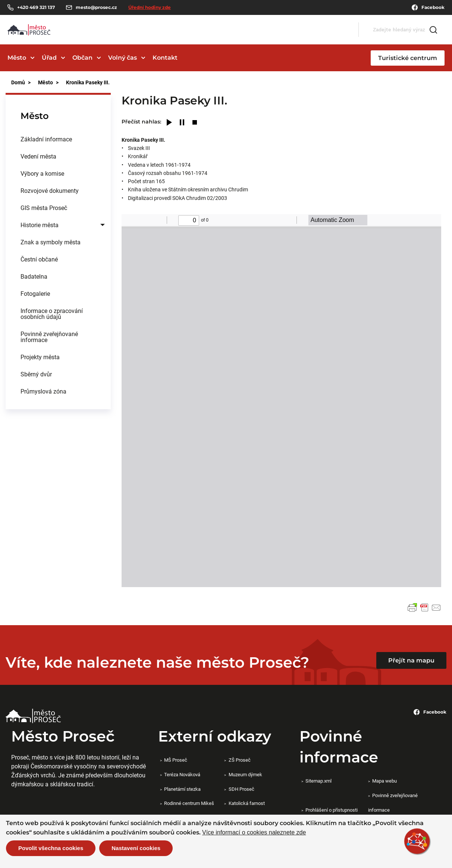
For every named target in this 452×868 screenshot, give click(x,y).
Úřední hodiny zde (150, 7)
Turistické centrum (408, 58)
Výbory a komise (42, 173)
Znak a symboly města (51, 242)
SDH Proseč (241, 789)
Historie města (40, 225)
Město (17, 58)
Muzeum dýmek (245, 774)
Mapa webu (384, 781)
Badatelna (34, 276)
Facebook (428, 7)
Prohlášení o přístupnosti (332, 810)
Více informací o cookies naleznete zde (254, 833)
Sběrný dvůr (36, 374)
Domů (18, 82)
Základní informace (46, 139)
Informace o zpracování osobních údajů (52, 314)
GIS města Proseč (44, 208)
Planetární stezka (182, 789)
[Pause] (182, 123)
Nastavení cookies (136, 848)
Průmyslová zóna (43, 391)
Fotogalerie (35, 293)
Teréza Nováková (182, 774)
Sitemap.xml (318, 781)
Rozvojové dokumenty (50, 190)
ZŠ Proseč (240, 760)
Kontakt (165, 58)
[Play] (169, 123)
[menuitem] (58, 139)
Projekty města (40, 357)
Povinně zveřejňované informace (49, 337)
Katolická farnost (247, 803)
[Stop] (195, 123)
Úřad (49, 58)
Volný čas (123, 58)
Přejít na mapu (411, 660)
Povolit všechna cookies (51, 848)
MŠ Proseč (176, 760)
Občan (82, 58)
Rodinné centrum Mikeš (189, 803)
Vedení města (38, 156)
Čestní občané (39, 259)
